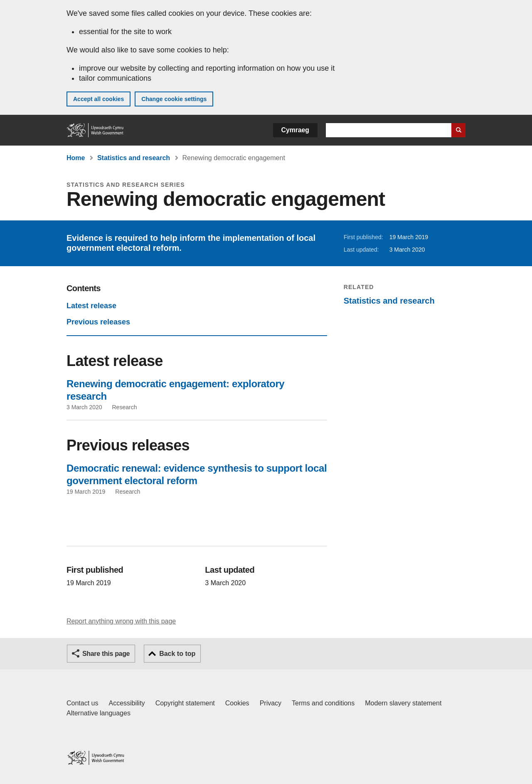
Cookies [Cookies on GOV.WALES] (237, 703)
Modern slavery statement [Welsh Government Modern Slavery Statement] (403, 703)
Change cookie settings (174, 99)
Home (76, 158)
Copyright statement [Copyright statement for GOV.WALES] (185, 703)
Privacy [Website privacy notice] (271, 703)
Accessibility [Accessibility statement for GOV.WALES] (127, 703)
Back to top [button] (177, 654)
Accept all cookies (99, 99)
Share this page (106, 654)
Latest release (91, 306)
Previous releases (98, 322)
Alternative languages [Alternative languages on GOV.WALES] (99, 713)
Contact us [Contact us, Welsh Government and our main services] (82, 703)
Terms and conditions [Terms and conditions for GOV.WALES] (323, 703)
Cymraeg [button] (295, 130)
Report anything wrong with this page (121, 621)
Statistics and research (134, 158)
